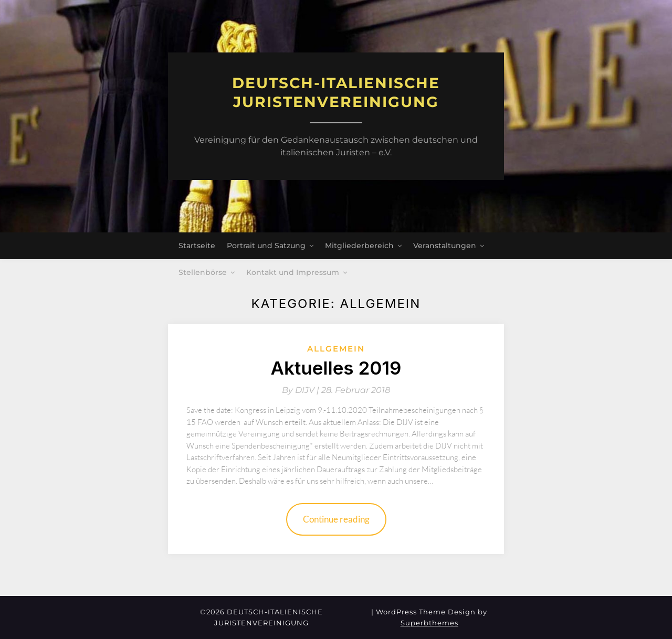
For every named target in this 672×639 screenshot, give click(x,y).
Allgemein (336, 349)
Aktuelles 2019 (336, 368)
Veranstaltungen (445, 246)
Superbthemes (429, 623)
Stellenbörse (203, 272)
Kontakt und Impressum (293, 272)
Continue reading (336, 519)
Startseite (197, 246)
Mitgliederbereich (359, 246)
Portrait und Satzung (266, 246)
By (302, 390)
